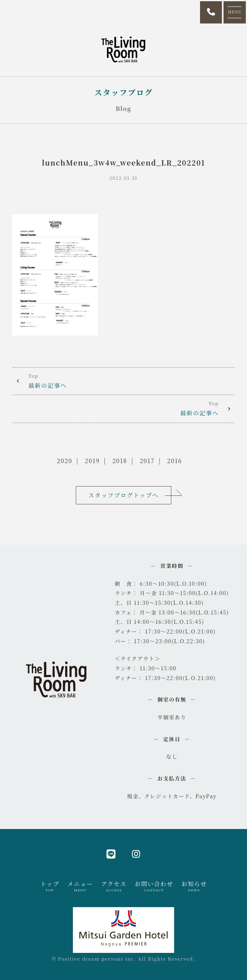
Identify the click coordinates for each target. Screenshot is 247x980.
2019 (93, 460)
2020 (65, 460)
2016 (175, 460)
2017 (147, 460)
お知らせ (194, 886)
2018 (120, 460)
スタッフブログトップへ (123, 495)
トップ (50, 886)
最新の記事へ (123, 381)
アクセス (114, 886)
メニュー (80, 886)
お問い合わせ (154, 886)
